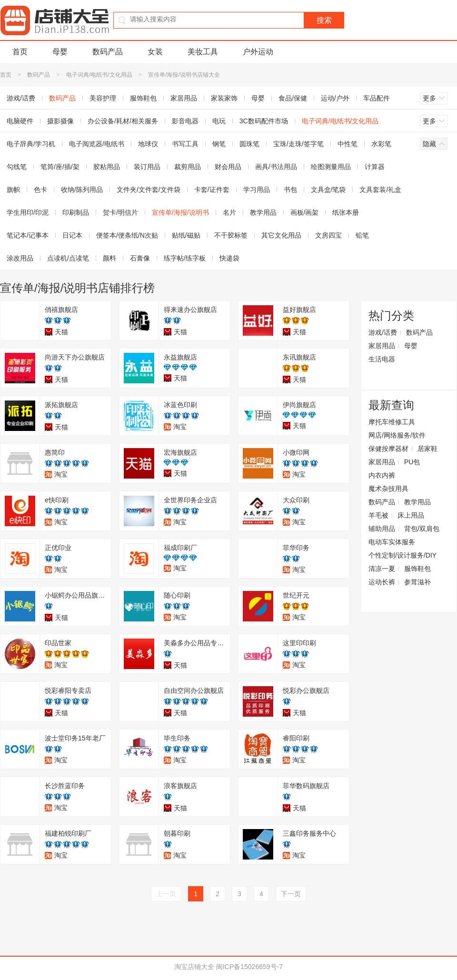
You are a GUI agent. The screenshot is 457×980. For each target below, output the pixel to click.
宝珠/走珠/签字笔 (298, 144)
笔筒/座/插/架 (60, 167)
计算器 (375, 167)
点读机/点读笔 (68, 258)
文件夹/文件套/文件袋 (149, 190)
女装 (155, 52)
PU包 (412, 462)
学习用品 (257, 190)
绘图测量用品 (331, 167)
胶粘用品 (107, 167)
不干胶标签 (231, 235)
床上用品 (411, 515)
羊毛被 (378, 515)
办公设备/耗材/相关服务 (123, 121)
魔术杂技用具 (388, 489)
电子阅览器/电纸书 (97, 144)
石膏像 (140, 258)
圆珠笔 (249, 144)
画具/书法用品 (276, 167)
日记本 (72, 235)
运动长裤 (382, 582)
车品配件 (377, 98)
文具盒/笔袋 (328, 190)
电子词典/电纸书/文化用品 (99, 75)
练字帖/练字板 (185, 258)
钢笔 (219, 144)
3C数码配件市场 (264, 121)
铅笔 (362, 235)
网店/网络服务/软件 (397, 435)
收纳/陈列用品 (82, 190)
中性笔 (348, 144)
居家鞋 (427, 449)
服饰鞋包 (143, 98)
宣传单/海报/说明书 (180, 212)
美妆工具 (203, 52)
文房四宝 (328, 235)
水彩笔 (381, 144)
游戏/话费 (383, 332)
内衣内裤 (382, 475)
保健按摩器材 (388, 449)
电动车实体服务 (392, 542)
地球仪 (148, 144)
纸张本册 (346, 212)
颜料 (109, 258)
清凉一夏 (382, 569)
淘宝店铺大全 (194, 967)
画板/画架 (305, 212)
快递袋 (229, 258)
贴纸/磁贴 (186, 235)
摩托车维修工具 (392, 422)
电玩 (219, 121)
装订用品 (147, 167)
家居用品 (184, 98)
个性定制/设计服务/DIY (402, 555)
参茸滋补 (417, 582)
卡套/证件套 (212, 190)
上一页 (166, 894)
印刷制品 (76, 212)
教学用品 (263, 212)
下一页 (291, 894)
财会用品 (228, 167)
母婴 (60, 52)
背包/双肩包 (422, 529)
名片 (229, 212)
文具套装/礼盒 (380, 190)
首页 (20, 52)
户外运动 (258, 52)
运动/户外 (335, 98)
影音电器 (185, 121)
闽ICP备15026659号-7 (249, 967)
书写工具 (185, 144)
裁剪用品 (188, 167)
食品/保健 (293, 98)
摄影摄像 (60, 121)
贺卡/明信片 (120, 212)
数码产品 (108, 52)
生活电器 (382, 359)
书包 (290, 190)
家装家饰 (224, 98)
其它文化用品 (281, 235)
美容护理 (103, 98)
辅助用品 (382, 529)
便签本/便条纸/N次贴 (127, 235)
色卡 (40, 190)
